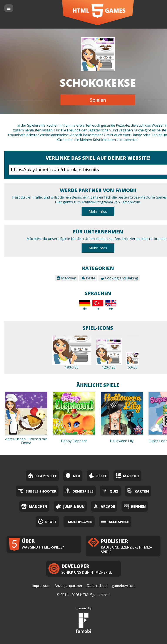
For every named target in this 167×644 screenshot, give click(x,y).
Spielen (98, 100)
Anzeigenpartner (68, 586)
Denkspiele (79, 491)
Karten (138, 491)
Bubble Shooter (37, 491)
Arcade (104, 506)
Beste (88, 278)
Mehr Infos (98, 211)
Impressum (41, 586)
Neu (73, 476)
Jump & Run (70, 506)
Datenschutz (97, 586)
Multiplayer (80, 522)
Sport (47, 521)
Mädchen (66, 278)
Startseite (42, 476)
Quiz (110, 491)
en (111, 306)
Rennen (135, 506)
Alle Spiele (115, 521)
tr (98, 306)
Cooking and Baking (119, 278)
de (85, 306)
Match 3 (127, 476)
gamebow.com (124, 586)
